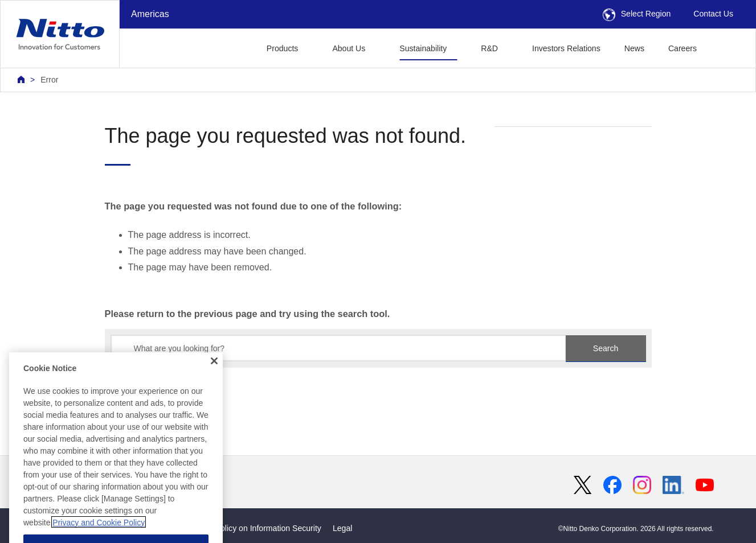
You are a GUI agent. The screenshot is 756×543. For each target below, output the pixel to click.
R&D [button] (489, 48)
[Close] (214, 372)
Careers (683, 48)
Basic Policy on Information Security (257, 528)
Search (606, 348)
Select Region (637, 14)
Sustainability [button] (423, 48)
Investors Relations (566, 48)
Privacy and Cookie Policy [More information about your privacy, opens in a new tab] (99, 533)
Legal (342, 528)
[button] (727, 47)
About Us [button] (349, 48)
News (634, 48)
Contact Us (713, 14)
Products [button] (283, 48)
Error (49, 80)
